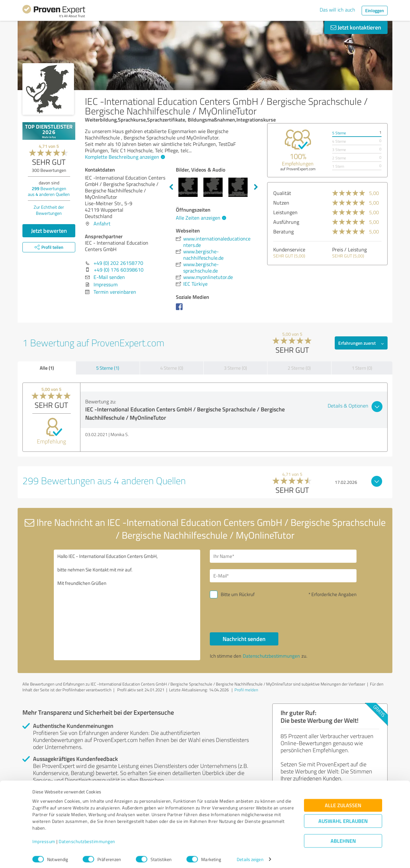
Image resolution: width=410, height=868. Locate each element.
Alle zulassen (343, 802)
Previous (171, 187)
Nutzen (281, 203)
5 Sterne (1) (108, 368)
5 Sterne (339, 133)
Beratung (283, 232)
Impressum (44, 838)
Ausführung (286, 222)
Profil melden (246, 690)
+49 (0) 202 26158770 (118, 263)
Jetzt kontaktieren (356, 27)
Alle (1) (47, 368)
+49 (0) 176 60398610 (119, 270)
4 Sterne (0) (172, 368)
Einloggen (375, 10)
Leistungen (285, 212)
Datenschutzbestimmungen (87, 838)
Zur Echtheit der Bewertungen (49, 210)
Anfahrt (102, 223)
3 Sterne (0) (235, 368)
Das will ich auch (337, 10)
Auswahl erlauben (343, 817)
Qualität (282, 193)
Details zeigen (250, 856)
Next (256, 187)
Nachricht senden (244, 639)
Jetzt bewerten (49, 231)
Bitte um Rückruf (238, 594)
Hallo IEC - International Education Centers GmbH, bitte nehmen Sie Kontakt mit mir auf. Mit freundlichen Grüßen (127, 605)
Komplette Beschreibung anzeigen (124, 157)
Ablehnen (343, 837)
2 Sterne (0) (299, 368)
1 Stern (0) (362, 368)
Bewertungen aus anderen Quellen (49, 191)
